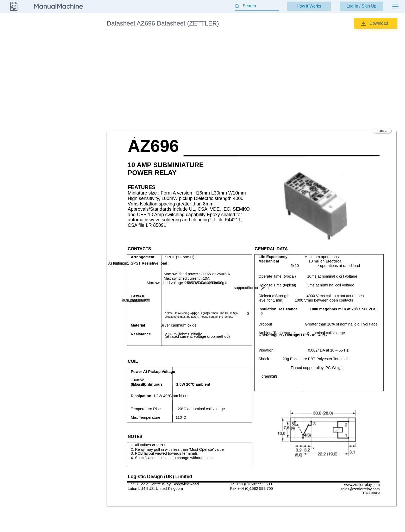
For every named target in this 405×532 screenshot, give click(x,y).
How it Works (309, 6)
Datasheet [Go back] (14, 23)
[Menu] (395, 7)
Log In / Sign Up (362, 6)
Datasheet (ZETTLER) (75, 39)
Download (379, 23)
